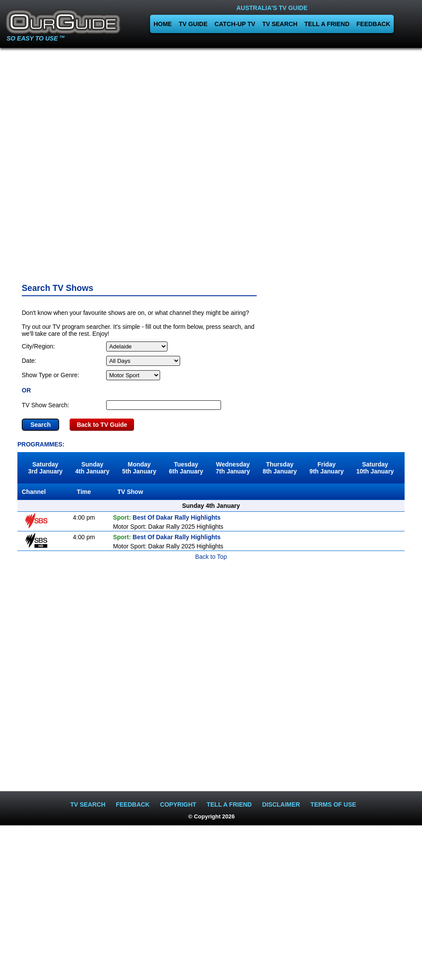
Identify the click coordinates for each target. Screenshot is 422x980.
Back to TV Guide (102, 425)
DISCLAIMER (281, 804)
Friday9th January (327, 468)
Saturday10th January (375, 468)
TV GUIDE (193, 24)
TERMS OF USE (333, 804)
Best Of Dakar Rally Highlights (167, 517)
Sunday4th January (92, 468)
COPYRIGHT (178, 804)
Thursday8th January (280, 468)
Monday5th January (139, 468)
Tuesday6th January (186, 468)
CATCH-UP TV (235, 24)
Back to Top (211, 557)
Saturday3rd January (45, 468)
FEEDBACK (373, 24)
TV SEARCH (280, 24)
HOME (163, 24)
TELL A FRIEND (327, 24)
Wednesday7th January (233, 468)
